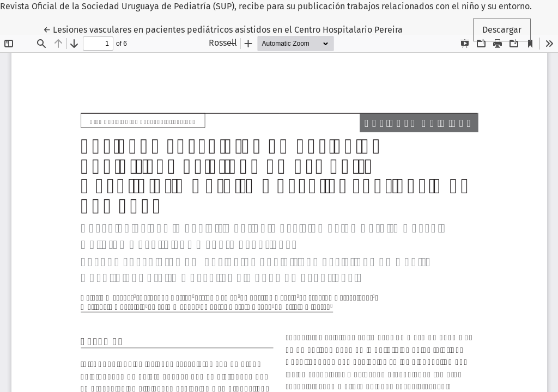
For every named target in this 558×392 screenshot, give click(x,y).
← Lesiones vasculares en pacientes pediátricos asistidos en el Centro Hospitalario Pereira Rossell (223, 35)
